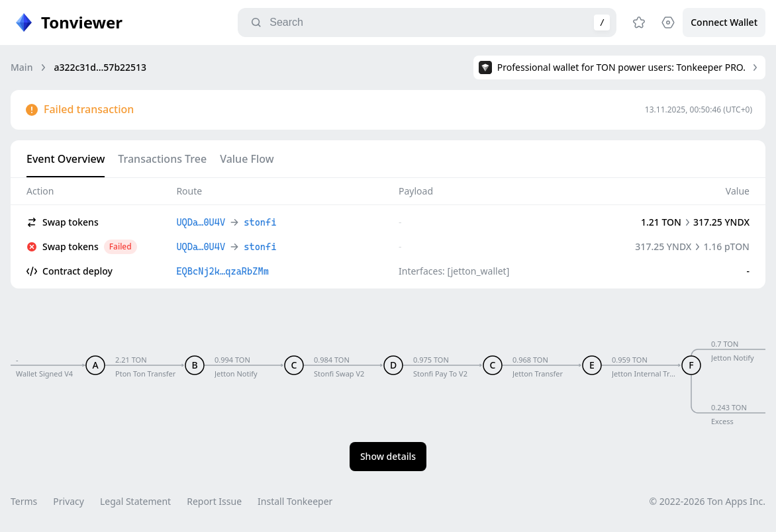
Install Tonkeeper (295, 501)
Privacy (69, 501)
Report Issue (214, 501)
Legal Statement (135, 501)
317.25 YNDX (721, 222)
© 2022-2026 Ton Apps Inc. (707, 501)
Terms (24, 501)
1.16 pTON (726, 246)
